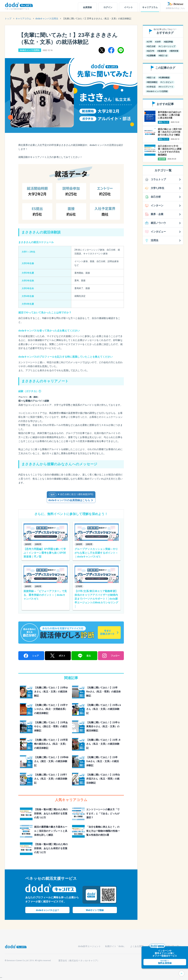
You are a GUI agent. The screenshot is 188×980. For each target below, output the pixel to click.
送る (84, 656)
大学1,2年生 (158, 188)
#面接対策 (162, 51)
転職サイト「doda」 (115, 946)
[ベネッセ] (175, 4)
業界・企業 (157, 214)
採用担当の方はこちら (175, 8)
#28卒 (158, 42)
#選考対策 (174, 51)
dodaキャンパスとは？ (47, 910)
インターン (157, 205)
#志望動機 (151, 56)
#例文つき (163, 56)
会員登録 (87, 7)
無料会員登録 (172, 961)
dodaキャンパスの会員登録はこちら (69, 500)
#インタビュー (167, 82)
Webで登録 (95, 910)
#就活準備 (168, 42)
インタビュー (158, 232)
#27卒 (149, 42)
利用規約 (152, 946)
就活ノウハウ (158, 223)
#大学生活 (151, 87)
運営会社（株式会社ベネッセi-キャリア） (79, 961)
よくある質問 (137, 946)
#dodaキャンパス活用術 (157, 91)
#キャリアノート (166, 87)
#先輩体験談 (164, 78)
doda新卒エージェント (89, 946)
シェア (31, 656)
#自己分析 (151, 46)
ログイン (108, 7)
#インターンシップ (167, 46)
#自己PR (150, 51)
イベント (128, 7)
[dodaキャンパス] (16, 946)
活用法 (155, 240)
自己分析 (156, 197)
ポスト (58, 656)
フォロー (111, 656)
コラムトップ (158, 179)
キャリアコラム (150, 7)
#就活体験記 (152, 82)
